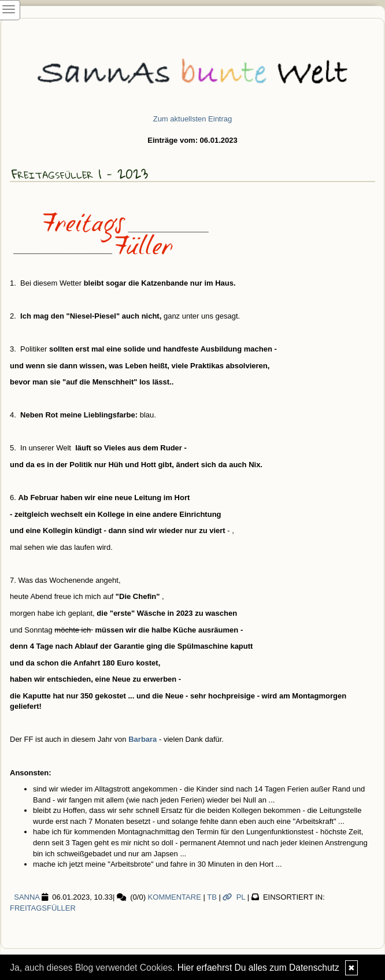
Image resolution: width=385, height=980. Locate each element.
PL (234, 897)
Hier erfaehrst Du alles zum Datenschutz (258, 968)
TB (212, 897)
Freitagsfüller (43, 908)
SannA (25, 897)
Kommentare (175, 897)
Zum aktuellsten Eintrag (193, 119)
